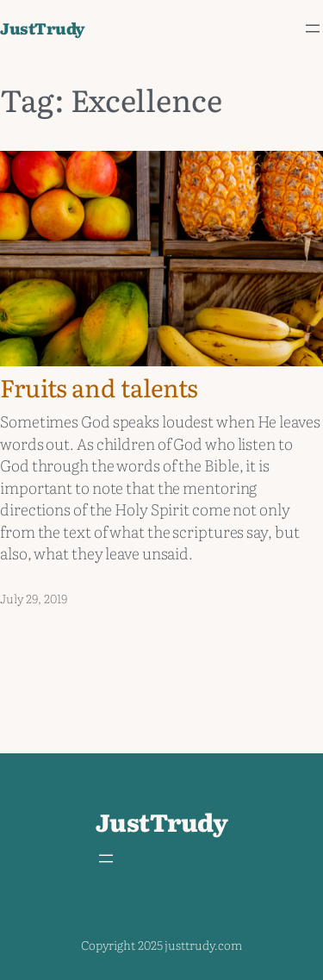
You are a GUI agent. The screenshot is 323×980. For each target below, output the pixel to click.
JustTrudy (43, 28)
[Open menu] (313, 28)
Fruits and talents (99, 388)
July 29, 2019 (34, 598)
